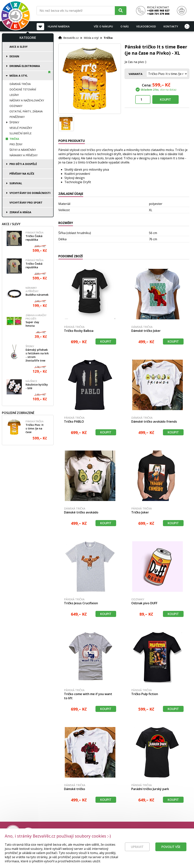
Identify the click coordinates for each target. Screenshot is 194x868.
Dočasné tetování (23, 89)
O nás (125, 26)
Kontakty (171, 26)
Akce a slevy (18, 47)
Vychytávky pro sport (26, 203)
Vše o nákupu (103, 26)
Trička (14, 139)
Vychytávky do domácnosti (30, 193)
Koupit (165, 100)
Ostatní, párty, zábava (26, 111)
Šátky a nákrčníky (23, 150)
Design (14, 56)
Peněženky (17, 117)
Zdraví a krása (20, 212)
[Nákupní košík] (182, 11)
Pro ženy (16, 144)
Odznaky (16, 106)
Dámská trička (20, 84)
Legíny (14, 95)
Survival (16, 183)
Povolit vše (171, 849)
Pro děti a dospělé (23, 164)
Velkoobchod (146, 26)
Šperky (14, 122)
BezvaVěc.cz (71, 38)
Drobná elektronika (25, 66)
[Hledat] (121, 10)
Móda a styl (19, 76)
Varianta (136, 74)
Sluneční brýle (20, 133)
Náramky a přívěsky (23, 155)
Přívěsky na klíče (22, 174)
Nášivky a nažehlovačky (27, 100)
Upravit (137, 849)
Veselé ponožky (21, 128)
